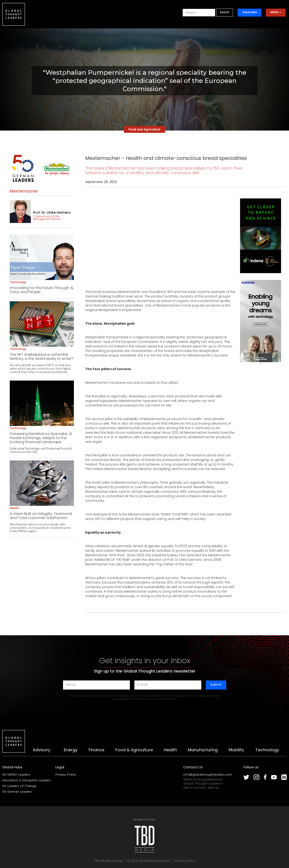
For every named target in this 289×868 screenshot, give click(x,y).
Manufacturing (203, 750)
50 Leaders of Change (19, 786)
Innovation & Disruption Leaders (27, 780)
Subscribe (249, 12)
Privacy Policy (66, 774)
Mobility (236, 750)
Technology (267, 750)
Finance (96, 750)
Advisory (42, 750)
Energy (71, 750)
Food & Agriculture (134, 750)
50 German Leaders (17, 791)
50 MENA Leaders (16, 774)
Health (170, 750)
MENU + (276, 12)
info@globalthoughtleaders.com (208, 774)
